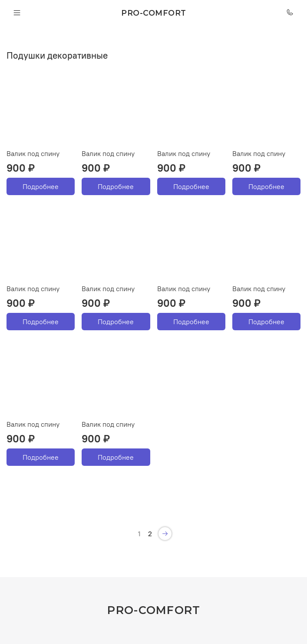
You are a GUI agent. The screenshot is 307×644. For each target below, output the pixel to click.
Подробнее (41, 186)
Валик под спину (33, 153)
